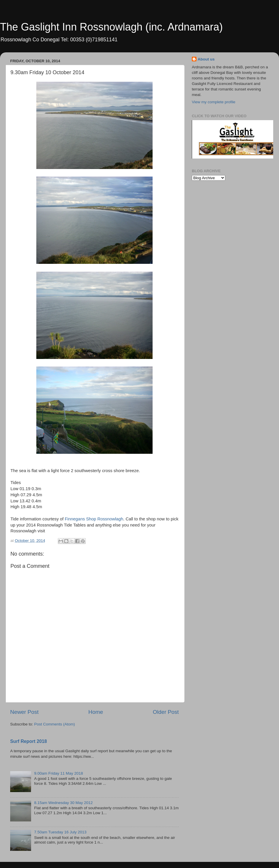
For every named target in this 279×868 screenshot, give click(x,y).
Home (96, 712)
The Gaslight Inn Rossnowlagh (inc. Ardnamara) (111, 27)
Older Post (166, 712)
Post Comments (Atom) (55, 724)
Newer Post (24, 712)
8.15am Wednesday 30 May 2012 (63, 803)
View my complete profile (214, 102)
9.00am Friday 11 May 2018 (58, 773)
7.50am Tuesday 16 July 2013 (60, 832)
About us (206, 59)
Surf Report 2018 (28, 741)
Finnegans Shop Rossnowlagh (94, 519)
